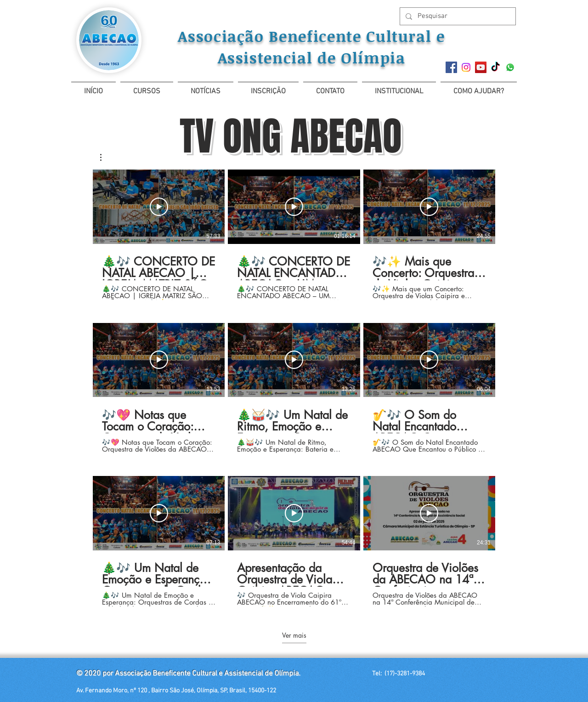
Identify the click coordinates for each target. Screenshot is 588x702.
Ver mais (294, 635)
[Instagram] (466, 67)
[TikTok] (495, 67)
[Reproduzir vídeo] (159, 207)
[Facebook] (451, 67)
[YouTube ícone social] (481, 67)
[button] (147, 88)
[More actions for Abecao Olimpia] (105, 157)
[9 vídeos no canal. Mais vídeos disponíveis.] (294, 388)
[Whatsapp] (510, 67)
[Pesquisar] (457, 16)
